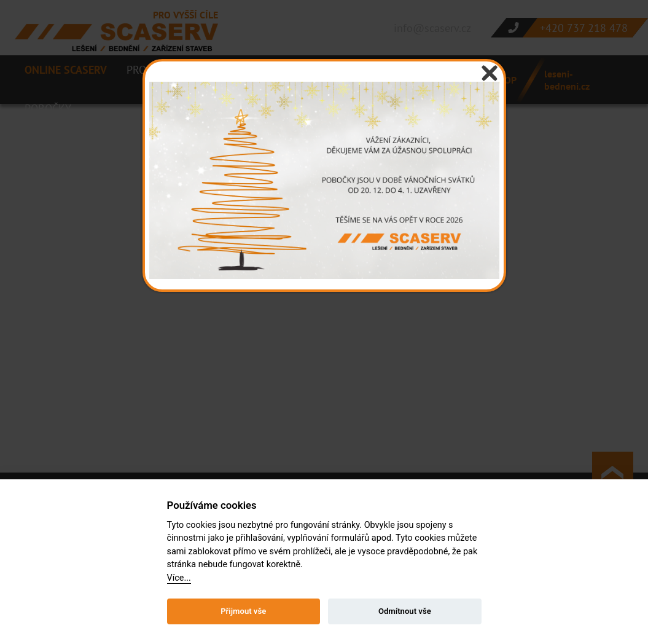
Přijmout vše (243, 611)
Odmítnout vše (405, 611)
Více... (179, 578)
